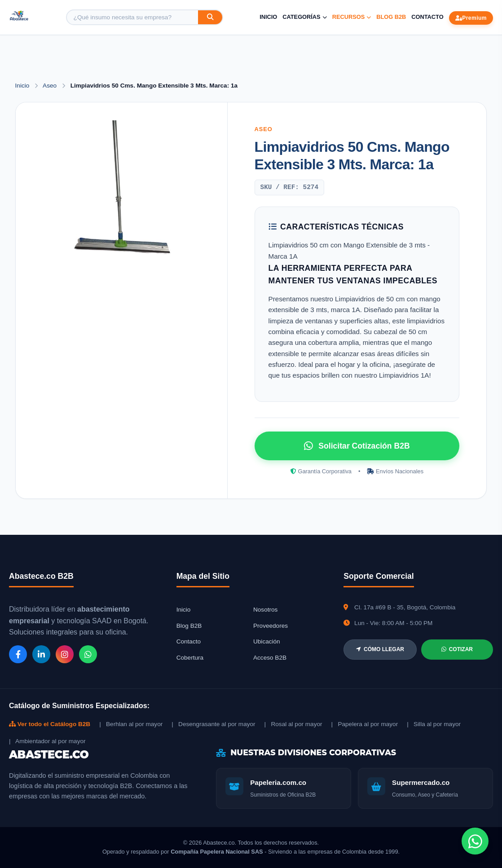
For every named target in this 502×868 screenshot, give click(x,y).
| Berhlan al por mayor (131, 724)
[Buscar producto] (132, 17)
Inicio (268, 17)
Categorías (304, 17)
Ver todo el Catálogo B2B (50, 724)
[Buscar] (210, 17)
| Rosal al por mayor (293, 724)
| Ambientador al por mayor (47, 741)
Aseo (51, 86)
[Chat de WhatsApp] (475, 841)
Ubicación (267, 641)
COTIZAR (457, 649)
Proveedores (271, 626)
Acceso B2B (270, 658)
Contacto (427, 17)
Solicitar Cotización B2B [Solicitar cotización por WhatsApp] (357, 446)
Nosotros (265, 610)
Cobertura (190, 658)
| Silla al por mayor (434, 724)
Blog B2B (391, 17)
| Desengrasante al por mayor (213, 724)
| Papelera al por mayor (365, 724)
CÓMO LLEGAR (380, 649)
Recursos (352, 17)
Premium (471, 18)
